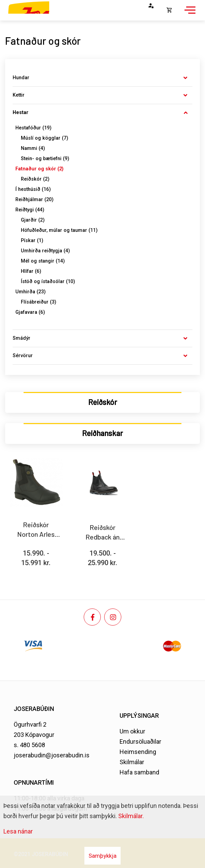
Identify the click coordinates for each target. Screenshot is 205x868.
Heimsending (138, 752)
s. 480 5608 (29, 745)
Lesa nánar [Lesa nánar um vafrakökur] (18, 831)
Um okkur (132, 731)
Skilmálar (132, 762)
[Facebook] (92, 617)
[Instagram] (113, 617)
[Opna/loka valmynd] (189, 14)
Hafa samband (139, 772)
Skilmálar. (131, 816)
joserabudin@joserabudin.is (52, 755)
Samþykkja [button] (102, 856)
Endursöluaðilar (140, 741)
